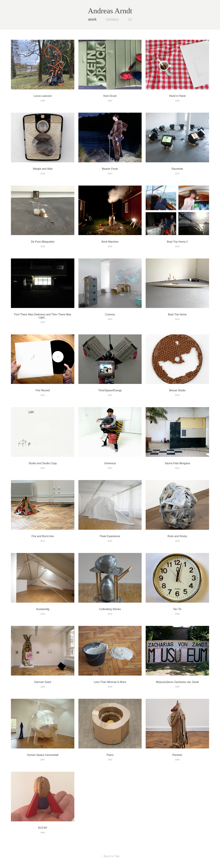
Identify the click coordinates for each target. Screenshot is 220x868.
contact (112, 19)
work (92, 19)
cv (130, 19)
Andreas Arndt (110, 11)
